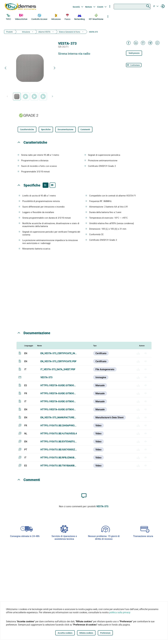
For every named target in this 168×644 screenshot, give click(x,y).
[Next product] (54, 68)
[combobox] (132, 7)
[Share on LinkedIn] (136, 43)
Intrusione (56, 17)
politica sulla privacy (120, 612)
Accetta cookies (65, 633)
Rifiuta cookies (86, 633)
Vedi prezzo (134, 53)
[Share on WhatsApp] (157, 43)
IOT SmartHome (96, 17)
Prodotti (9, 32)
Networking (80, 17)
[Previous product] (5, 68)
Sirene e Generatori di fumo (69, 32)
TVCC (8, 17)
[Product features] (46, 185)
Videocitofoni (21, 17)
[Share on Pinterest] (143, 43)
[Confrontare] (134, 65)
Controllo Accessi (39, 17)
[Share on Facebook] (128, 43)
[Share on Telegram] (150, 43)
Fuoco (68, 17)
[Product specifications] (53, 185)
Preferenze (105, 633)
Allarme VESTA (44, 32)
